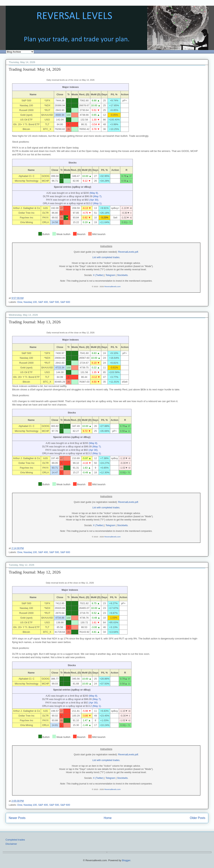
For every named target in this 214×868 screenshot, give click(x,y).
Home (108, 818)
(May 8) (94, 193)
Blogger (126, 860)
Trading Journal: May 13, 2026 (35, 322)
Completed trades (15, 840)
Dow (20, 302)
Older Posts (198, 818)
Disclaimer (11, 844)
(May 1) (97, 203)
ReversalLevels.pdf (128, 252)
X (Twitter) (98, 275)
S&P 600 (65, 302)
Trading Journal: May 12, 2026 (35, 572)
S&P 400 (43, 302)
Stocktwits (122, 275)
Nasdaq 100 (30, 302)
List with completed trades (106, 257)
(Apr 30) (94, 200)
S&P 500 (54, 302)
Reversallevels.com (113, 286)
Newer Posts (17, 818)
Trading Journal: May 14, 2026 (35, 69)
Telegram (110, 275)
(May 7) (97, 196)
